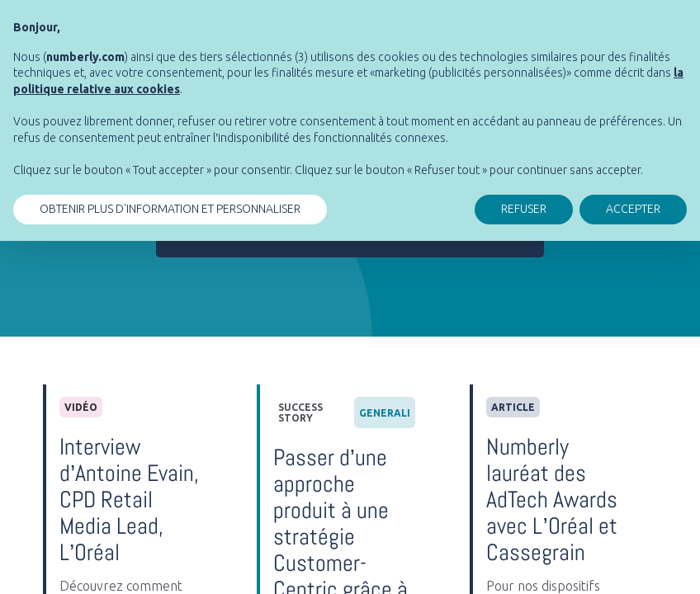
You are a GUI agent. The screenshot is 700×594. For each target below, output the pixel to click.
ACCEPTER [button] (633, 209)
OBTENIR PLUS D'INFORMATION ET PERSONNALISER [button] (170, 209)
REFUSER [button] (524, 209)
